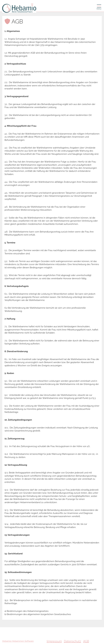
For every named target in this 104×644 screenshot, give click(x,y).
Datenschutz (72, 641)
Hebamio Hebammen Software (18, 641)
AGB (86, 641)
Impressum (54, 641)
